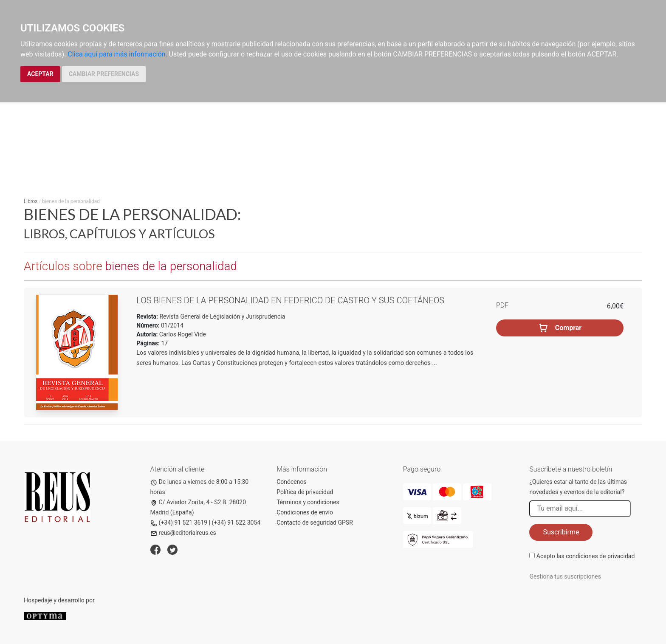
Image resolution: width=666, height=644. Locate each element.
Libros (31, 201)
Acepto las (586, 556)
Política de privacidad (305, 492)
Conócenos (292, 482)
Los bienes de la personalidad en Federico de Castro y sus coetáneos (290, 300)
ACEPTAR (40, 74)
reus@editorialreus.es (183, 533)
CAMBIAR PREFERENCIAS (104, 74)
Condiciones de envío (305, 512)
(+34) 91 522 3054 (236, 523)
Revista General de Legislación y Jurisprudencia (222, 316)
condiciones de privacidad (600, 556)
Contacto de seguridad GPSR (315, 523)
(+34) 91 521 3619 (179, 523)
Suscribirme (561, 532)
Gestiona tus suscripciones (565, 576)
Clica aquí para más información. (117, 54)
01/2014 (172, 325)
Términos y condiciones (308, 502)
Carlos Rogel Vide (183, 334)
